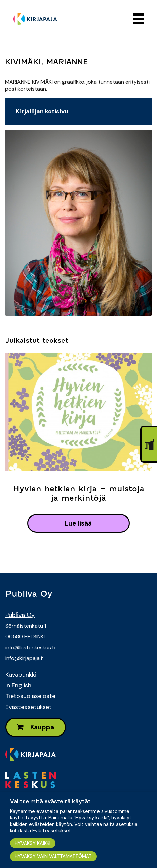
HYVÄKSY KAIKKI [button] (33, 843)
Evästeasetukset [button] (52, 831)
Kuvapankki (21, 675)
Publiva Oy (20, 615)
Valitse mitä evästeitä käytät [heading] (50, 801)
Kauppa (36, 727)
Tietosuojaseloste (30, 696)
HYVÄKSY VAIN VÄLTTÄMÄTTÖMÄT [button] (53, 856)
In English (18, 685)
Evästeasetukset (29, 707)
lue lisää (78, 523)
